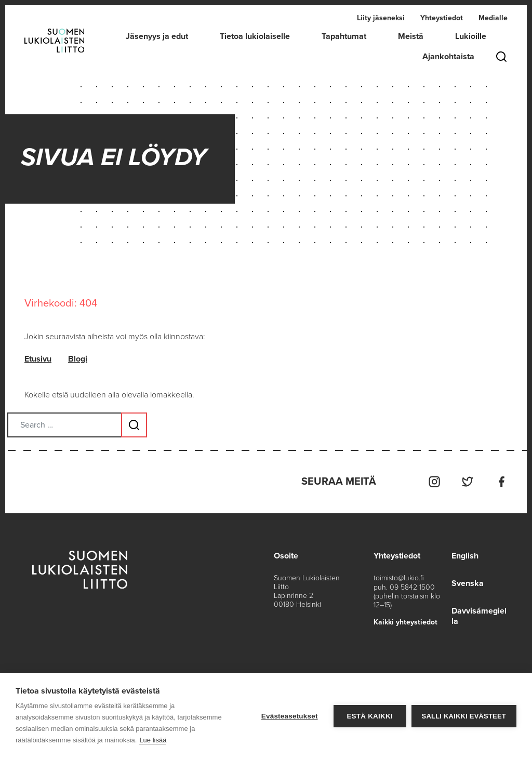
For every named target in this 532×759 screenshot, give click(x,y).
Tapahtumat (344, 36)
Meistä (411, 36)
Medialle (493, 18)
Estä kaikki (369, 716)
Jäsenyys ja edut (157, 36)
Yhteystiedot (442, 18)
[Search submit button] (134, 425)
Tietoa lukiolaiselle (255, 36)
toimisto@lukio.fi (399, 577)
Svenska (468, 582)
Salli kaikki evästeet (464, 716)
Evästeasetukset (290, 716)
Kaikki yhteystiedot (405, 621)
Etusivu (38, 359)
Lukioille (471, 36)
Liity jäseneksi (381, 18)
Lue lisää (153, 740)
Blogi (78, 359)
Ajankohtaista (448, 57)
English (465, 555)
